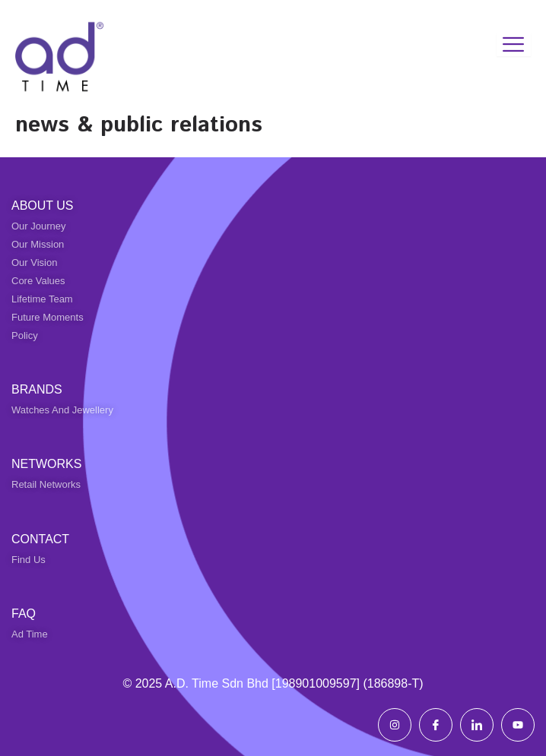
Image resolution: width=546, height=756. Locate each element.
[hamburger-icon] (514, 45)
